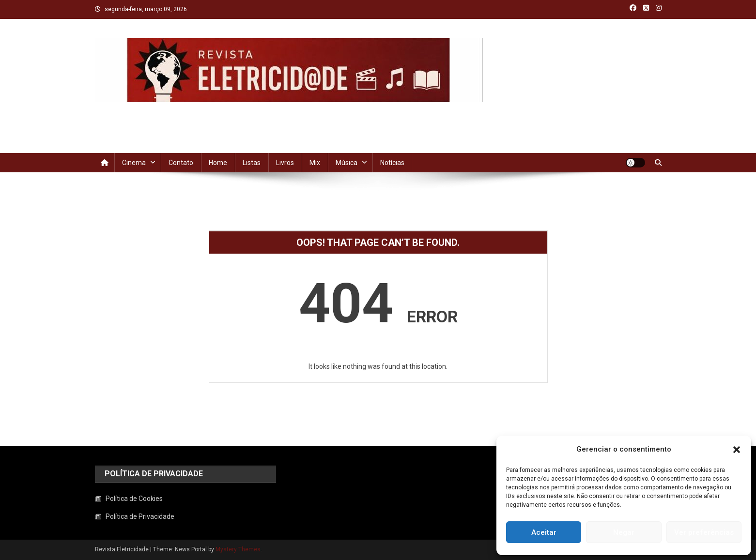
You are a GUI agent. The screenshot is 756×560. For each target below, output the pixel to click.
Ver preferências (704, 532)
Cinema (134, 163)
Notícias (392, 163)
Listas (252, 163)
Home (218, 163)
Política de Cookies (134, 499)
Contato (181, 163)
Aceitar (544, 532)
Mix (315, 163)
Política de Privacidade (140, 516)
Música (347, 163)
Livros (285, 163)
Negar (624, 532)
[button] (737, 450)
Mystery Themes (238, 549)
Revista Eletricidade (164, 112)
